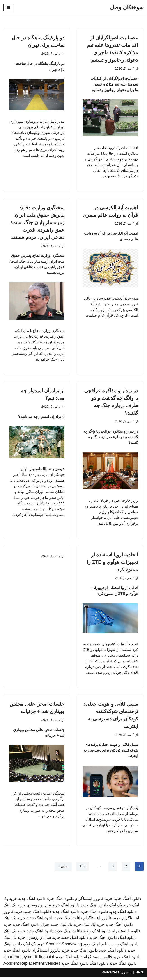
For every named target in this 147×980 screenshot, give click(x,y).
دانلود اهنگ (70, 908)
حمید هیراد (50, 928)
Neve (139, 975)
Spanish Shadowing (64, 947)
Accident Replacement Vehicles (32, 966)
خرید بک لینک (120, 908)
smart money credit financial (29, 960)
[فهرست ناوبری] (9, 7)
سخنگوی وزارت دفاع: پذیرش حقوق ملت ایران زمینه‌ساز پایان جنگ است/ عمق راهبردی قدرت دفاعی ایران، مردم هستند (38, 223)
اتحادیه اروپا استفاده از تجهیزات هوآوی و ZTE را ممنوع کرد (112, 564)
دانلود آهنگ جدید (127, 902)
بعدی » (63, 869)
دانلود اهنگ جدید (60, 902)
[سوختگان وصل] (127, 7)
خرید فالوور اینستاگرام (94, 902)
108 (83, 869)
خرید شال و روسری (43, 908)
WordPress (111, 975)
